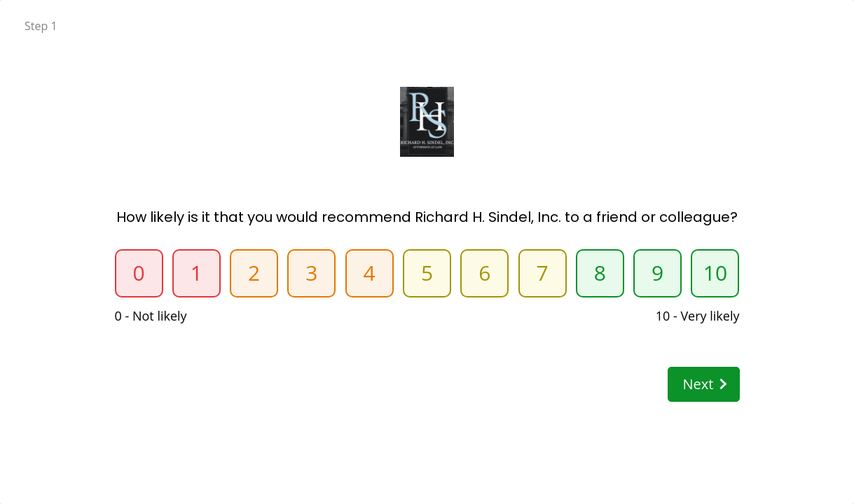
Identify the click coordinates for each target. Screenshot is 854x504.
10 (715, 273)
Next (704, 384)
